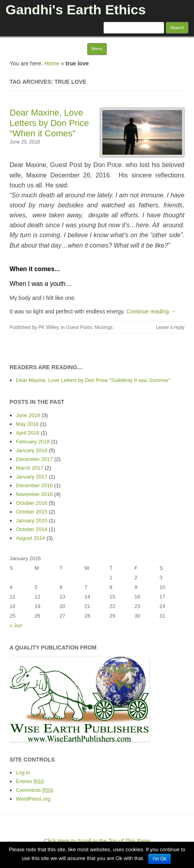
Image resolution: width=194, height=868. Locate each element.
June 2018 (28, 415)
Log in (23, 773)
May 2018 (27, 424)
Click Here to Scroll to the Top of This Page (97, 841)
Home (52, 63)
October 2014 (32, 529)
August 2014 (30, 538)
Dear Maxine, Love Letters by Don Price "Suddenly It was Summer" (93, 380)
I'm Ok (159, 859)
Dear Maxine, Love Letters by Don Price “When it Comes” (49, 123)
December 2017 (34, 459)
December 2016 (34, 485)
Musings (104, 327)
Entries (30, 781)
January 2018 (32, 450)
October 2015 (32, 512)
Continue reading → (151, 311)
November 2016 (34, 494)
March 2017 (30, 468)
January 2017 (32, 477)
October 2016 (32, 503)
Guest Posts (79, 327)
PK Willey (48, 327)
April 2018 (28, 433)
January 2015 (32, 521)
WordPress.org (33, 799)
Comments (34, 790)
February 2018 (33, 442)
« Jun (16, 625)
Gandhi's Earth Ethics (76, 10)
